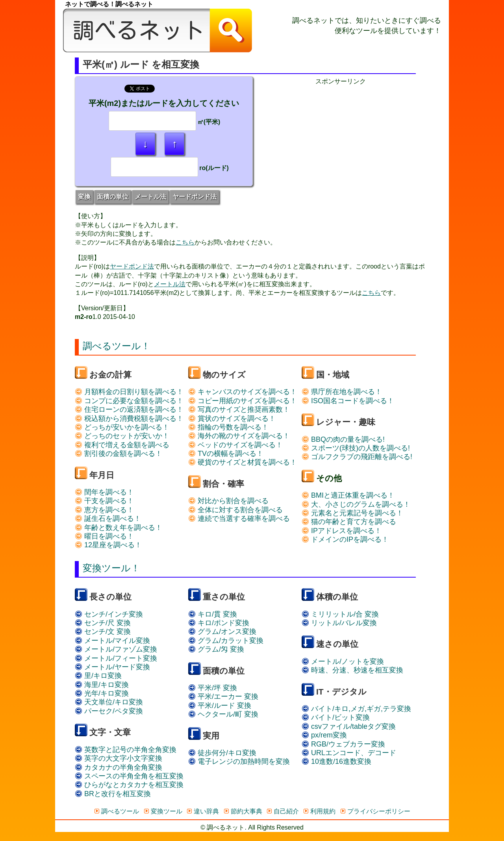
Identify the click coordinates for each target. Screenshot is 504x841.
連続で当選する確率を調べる (239, 519)
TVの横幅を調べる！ (226, 454)
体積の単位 (337, 597)
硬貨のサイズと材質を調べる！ (243, 462)
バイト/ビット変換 (336, 717)
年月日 (102, 475)
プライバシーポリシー (375, 811)
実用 (211, 736)
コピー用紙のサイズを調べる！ (243, 401)
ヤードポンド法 (195, 197)
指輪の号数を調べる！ (228, 427)
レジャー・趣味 (346, 422)
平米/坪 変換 (213, 688)
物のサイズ (224, 375)
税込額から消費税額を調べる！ (129, 419)
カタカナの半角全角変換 (119, 767)
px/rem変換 (324, 735)
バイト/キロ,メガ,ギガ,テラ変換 (356, 709)
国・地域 (333, 375)
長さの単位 (110, 597)
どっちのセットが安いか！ (122, 436)
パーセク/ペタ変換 (109, 711)
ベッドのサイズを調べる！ (235, 445)
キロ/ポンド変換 (219, 623)
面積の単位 (113, 197)
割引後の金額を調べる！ (119, 454)
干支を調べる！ (104, 501)
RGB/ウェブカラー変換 (343, 744)
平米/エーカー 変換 (223, 697)
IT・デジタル (341, 692)
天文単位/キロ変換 (109, 702)
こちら (185, 242)
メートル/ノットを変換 (343, 661)
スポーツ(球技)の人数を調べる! (356, 448)
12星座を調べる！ (108, 545)
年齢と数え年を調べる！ (119, 528)
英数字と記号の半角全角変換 (126, 750)
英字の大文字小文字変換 (119, 758)
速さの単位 (337, 644)
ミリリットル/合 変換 (340, 614)
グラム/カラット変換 (226, 641)
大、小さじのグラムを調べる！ (356, 504)
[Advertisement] (341, 141)
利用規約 (319, 811)
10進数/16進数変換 (336, 761)
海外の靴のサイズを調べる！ (239, 436)
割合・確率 (223, 484)
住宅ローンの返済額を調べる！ (129, 409)
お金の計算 (110, 375)
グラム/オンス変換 (222, 632)
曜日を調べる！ (104, 536)
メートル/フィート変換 (116, 658)
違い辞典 (203, 811)
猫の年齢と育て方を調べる (349, 522)
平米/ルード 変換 (220, 706)
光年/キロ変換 (102, 693)
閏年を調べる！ (104, 492)
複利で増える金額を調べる (122, 445)
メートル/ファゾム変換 (116, 649)
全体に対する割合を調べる (235, 510)
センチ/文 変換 (103, 632)
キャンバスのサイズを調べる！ (243, 392)
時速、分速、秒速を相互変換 (352, 670)
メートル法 (150, 197)
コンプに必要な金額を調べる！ (129, 401)
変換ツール (163, 811)
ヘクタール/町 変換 (223, 714)
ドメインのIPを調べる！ (345, 539)
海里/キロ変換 (102, 685)
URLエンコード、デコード (349, 753)
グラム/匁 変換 (216, 649)
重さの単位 (224, 597)
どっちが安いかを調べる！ (122, 427)
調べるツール (116, 811)
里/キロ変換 (98, 676)
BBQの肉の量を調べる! (343, 439)
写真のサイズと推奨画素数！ (239, 409)
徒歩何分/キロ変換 (222, 753)
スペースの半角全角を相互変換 (129, 776)
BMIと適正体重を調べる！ (348, 495)
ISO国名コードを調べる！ (348, 401)
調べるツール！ (117, 346)
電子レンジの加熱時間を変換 (239, 761)
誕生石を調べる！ (108, 519)
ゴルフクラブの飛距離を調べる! (357, 457)
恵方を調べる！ (104, 510)
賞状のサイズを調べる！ (232, 419)
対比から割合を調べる (228, 501)
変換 (84, 197)
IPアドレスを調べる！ (342, 531)
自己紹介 (283, 811)
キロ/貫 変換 (213, 614)
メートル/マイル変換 (112, 641)
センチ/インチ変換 (109, 614)
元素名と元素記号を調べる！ (352, 513)
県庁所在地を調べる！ (342, 392)
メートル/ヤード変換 (112, 667)
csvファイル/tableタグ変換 (349, 726)
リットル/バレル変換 (339, 623)
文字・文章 (110, 732)
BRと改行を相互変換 (113, 794)
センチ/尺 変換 (103, 623)
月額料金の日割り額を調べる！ (129, 392)
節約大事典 (243, 811)
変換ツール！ (111, 568)
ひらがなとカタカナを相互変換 (129, 785)
